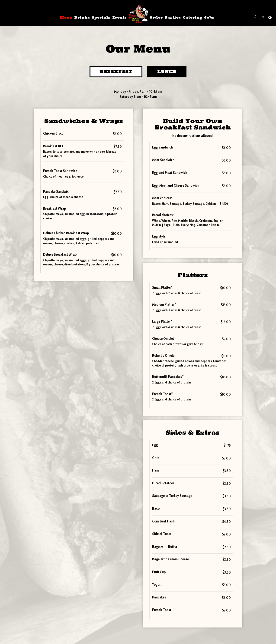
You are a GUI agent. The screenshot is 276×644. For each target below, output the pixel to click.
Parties (173, 17)
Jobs (209, 17)
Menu (66, 17)
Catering (193, 17)
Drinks (82, 17)
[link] (138, 14)
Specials (101, 17)
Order (156, 17)
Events (119, 17)
